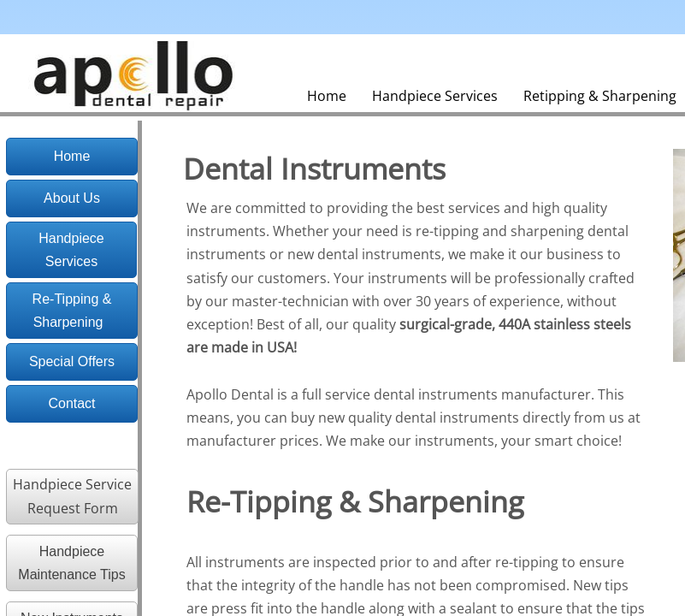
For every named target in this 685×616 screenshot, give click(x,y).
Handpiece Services (435, 96)
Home (327, 96)
